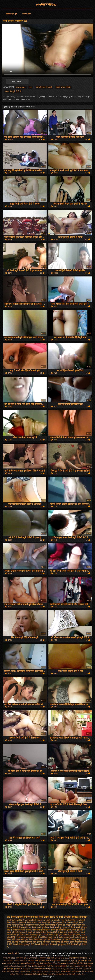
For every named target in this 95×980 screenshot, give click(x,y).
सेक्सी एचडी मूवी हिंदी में (75, 923)
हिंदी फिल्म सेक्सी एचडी (47, 958)
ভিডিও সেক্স (20, 974)
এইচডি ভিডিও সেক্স (13, 963)
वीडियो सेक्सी (71, 974)
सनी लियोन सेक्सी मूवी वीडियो (36, 961)
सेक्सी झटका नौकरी (63, 87)
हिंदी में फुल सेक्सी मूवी (20, 940)
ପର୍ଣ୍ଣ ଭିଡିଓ (52, 974)
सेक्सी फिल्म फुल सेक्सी (53, 961)
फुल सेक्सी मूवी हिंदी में (69, 920)
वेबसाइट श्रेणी (26, 14)
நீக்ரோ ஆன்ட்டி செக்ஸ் (40, 972)
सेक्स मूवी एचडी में (59, 923)
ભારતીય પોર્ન (80, 974)
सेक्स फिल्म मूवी (21, 958)
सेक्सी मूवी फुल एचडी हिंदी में (65, 927)
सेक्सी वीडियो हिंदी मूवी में (72, 935)
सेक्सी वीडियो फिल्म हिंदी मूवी (43, 969)
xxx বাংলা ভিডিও (33, 958)
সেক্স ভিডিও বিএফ (77, 969)
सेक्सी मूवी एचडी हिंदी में (49, 925)
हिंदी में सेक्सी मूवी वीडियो (60, 942)
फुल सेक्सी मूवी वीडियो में (52, 920)
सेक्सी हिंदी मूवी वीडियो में (30, 937)
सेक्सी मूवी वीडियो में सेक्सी (22, 930)
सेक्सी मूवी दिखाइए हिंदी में (67, 925)
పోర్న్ (37, 963)
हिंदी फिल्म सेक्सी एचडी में (49, 937)
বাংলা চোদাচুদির (55, 972)
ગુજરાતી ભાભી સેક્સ (61, 958)
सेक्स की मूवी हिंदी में (13, 91)
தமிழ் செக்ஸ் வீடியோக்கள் (14, 966)
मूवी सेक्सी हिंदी (82, 961)
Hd (31, 87)
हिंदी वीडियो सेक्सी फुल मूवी (85, 963)
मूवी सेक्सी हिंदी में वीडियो (28, 923)
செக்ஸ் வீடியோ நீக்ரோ (61, 969)
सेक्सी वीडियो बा (74, 958)
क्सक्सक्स (63, 963)
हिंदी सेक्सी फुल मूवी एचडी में (60, 944)
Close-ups (21, 87)
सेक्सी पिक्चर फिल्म (46, 963)
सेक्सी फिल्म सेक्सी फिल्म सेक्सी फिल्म (43, 966)
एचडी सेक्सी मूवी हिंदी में (15, 920)
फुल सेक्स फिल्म (61, 974)
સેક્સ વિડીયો (71, 963)
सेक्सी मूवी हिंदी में (78, 930)
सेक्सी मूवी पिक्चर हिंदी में (28, 927)
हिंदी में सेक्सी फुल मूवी (73, 940)
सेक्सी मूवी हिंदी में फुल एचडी (17, 932)
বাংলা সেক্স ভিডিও (9, 958)
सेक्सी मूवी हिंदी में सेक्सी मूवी (57, 932)
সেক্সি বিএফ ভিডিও (21, 961)
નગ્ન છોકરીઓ (65, 961)
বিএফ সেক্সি (72, 966)
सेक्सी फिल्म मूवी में (33, 925)
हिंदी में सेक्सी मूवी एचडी (24, 942)
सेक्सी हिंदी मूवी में (47, 4)
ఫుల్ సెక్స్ (74, 961)
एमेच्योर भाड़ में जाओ (44, 87)
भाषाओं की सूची (66, 972)
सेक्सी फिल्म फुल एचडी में (16, 925)
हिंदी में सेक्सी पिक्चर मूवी (38, 940)
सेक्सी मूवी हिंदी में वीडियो (37, 932)
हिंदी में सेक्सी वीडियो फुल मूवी (20, 944)
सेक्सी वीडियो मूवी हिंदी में (34, 935)
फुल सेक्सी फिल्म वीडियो (28, 963)
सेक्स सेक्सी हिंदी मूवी (61, 966)
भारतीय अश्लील (76, 972)
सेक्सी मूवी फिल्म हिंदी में (46, 927)
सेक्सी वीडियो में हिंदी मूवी (53, 935)
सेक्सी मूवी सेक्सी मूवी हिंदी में (61, 930)
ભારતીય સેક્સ (9, 961)
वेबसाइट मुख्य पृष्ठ (11, 14)
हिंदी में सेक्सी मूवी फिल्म (42, 942)
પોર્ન (90, 958)
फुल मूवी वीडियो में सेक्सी (33, 920)
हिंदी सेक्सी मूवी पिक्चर (40, 974)
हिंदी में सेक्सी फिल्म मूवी (56, 940)
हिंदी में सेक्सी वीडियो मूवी (40, 944)
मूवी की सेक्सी (28, 974)
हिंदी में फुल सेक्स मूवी (66, 937)
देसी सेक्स (28, 966)
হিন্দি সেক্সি (56, 963)
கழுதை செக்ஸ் (28, 969)
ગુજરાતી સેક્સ (25, 972)
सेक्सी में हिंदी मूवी (74, 932)
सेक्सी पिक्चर (84, 958)
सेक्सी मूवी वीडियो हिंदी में (41, 930)
